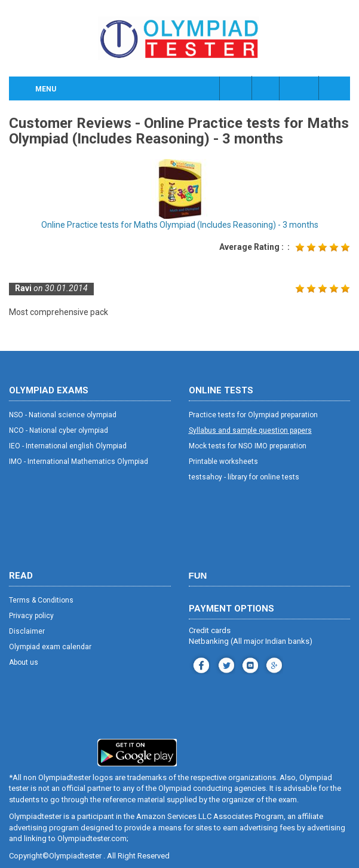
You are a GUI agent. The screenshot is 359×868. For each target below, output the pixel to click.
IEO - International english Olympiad (68, 446)
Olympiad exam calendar (50, 647)
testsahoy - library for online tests (244, 477)
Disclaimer (27, 631)
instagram (225, 664)
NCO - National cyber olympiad (59, 430)
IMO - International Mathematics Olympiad (79, 461)
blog (273, 664)
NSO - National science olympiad (63, 415)
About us (24, 662)
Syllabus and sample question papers (250, 430)
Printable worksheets (223, 461)
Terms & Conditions (41, 600)
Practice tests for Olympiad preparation (253, 415)
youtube (249, 664)
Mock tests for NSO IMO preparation (248, 446)
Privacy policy (31, 616)
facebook (200, 664)
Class (266, 88)
